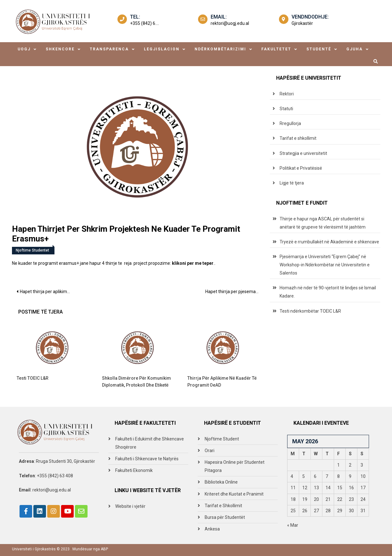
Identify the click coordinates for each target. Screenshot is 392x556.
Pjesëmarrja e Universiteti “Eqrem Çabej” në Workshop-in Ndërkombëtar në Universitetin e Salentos (325, 265)
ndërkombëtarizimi (220, 49)
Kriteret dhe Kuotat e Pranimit (234, 494)
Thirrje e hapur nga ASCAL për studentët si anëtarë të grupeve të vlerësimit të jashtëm (323, 223)
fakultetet (276, 49)
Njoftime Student (222, 439)
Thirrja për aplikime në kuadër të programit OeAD (222, 382)
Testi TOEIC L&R (33, 378)
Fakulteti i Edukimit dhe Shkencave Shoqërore (150, 443)
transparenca (109, 49)
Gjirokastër (302, 23)
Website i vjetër (130, 506)
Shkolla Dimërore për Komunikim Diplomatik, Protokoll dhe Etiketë (136, 382)
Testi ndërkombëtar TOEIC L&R (310, 311)
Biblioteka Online (221, 482)
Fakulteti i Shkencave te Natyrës (147, 459)
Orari (210, 451)
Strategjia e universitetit (303, 153)
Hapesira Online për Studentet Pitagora (235, 466)
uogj (24, 49)
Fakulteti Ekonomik (134, 470)
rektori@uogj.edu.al (230, 23)
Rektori (287, 94)
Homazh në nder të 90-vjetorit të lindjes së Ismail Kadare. (328, 292)
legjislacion (162, 49)
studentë (319, 49)
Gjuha (355, 49)
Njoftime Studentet (32, 250)
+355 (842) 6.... (145, 23)
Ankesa (212, 529)
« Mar (293, 525)
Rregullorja (290, 123)
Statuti (286, 109)
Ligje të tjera (292, 183)
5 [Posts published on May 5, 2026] (304, 476)
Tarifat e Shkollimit (223, 506)
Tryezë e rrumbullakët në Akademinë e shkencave (329, 242)
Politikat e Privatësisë (301, 168)
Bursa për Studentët (225, 517)
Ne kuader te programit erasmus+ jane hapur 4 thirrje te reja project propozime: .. (114, 263)
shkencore (60, 49)
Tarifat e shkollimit (298, 138)
